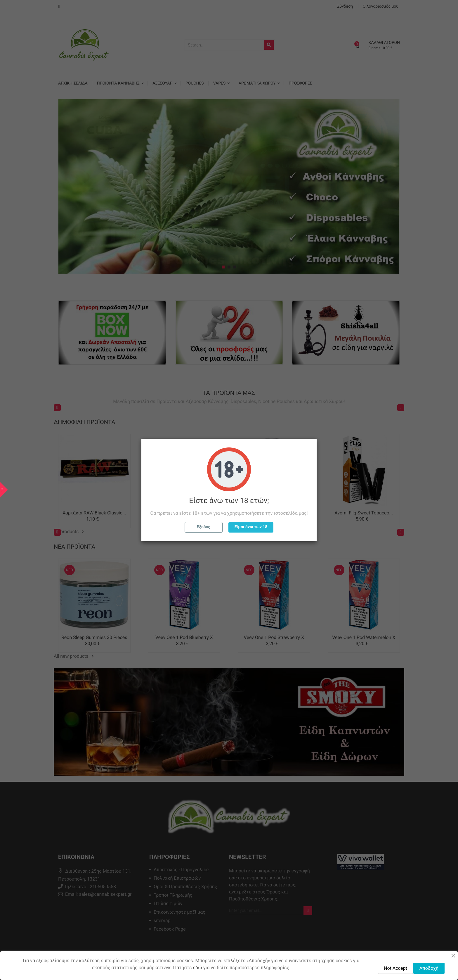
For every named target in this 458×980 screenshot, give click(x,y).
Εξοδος (204, 527)
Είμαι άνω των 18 (251, 527)
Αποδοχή (429, 968)
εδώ (198, 968)
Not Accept (395, 968)
